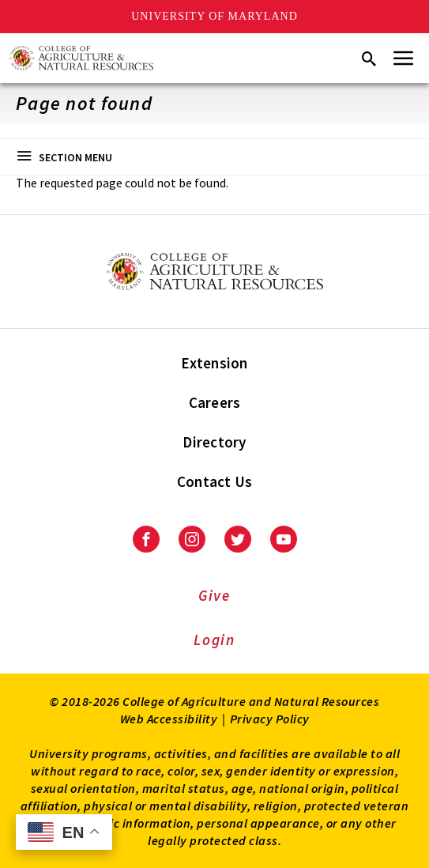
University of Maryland (214, 16)
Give (214, 595)
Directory (214, 442)
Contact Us (215, 481)
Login (214, 640)
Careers (215, 402)
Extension (214, 363)
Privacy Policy (270, 719)
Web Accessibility (169, 719)
